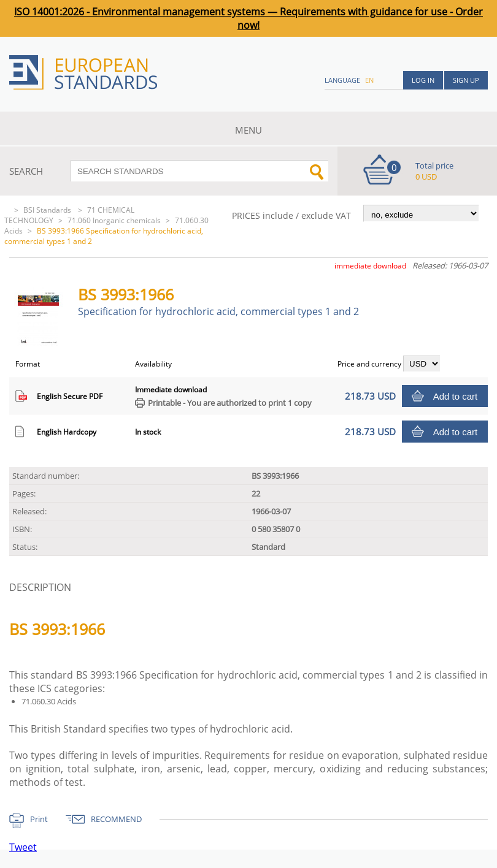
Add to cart (456, 396)
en (369, 80)
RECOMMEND (116, 819)
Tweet (23, 847)
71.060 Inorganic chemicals (114, 220)
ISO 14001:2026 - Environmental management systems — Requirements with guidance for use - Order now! (248, 18)
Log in (423, 80)
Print (39, 819)
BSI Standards (48, 210)
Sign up (466, 80)
